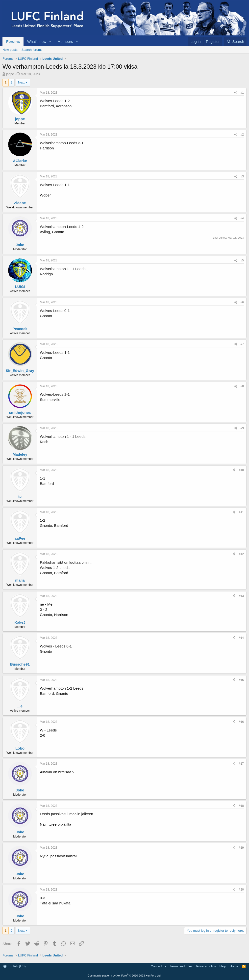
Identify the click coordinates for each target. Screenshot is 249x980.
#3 (242, 176)
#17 (241, 764)
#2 (242, 135)
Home (234, 966)
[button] (50, 42)
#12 (241, 554)
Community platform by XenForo (124, 976)
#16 (241, 722)
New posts (10, 50)
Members (65, 42)
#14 (241, 638)
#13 (241, 596)
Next (21, 82)
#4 (242, 218)
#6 (242, 302)
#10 (241, 470)
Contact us (158, 966)
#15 (241, 680)
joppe (10, 74)
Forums (13, 42)
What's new (37, 42)
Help (223, 966)
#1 (242, 93)
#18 (241, 806)
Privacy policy (206, 966)
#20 (241, 890)
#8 (242, 386)
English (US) (15, 966)
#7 (242, 344)
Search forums (32, 50)
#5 (242, 260)
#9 (242, 428)
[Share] (236, 93)
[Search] (235, 42)
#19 (241, 848)
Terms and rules (181, 966)
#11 (241, 512)
